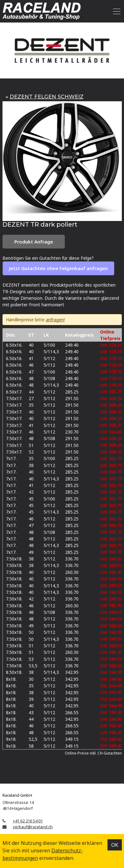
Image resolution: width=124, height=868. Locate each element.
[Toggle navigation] (116, 11)
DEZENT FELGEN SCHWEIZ (47, 97)
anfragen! (55, 320)
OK (115, 845)
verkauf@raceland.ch (33, 827)
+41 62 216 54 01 (28, 821)
